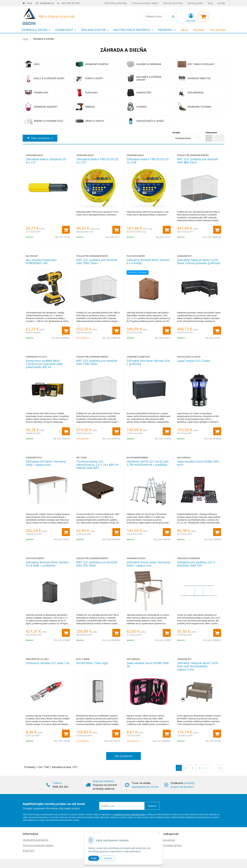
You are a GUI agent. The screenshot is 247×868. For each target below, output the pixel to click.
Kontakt (221, 3)
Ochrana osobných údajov (145, 3)
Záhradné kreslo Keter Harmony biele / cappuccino (148, 564)
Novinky (199, 30)
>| (220, 768)
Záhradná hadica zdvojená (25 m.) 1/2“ (46, 161)
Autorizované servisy (169, 845)
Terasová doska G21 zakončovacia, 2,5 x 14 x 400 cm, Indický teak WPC (98, 465)
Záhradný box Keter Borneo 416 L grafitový (148, 362)
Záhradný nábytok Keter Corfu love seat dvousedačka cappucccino (198, 666)
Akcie (185, 30)
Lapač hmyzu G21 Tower (194, 361)
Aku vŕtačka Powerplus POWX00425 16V (41, 261)
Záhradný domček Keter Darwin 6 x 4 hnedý (148, 261)
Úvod (29, 3)
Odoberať (152, 806)
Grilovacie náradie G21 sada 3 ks (48, 663)
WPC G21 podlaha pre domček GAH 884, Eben (198, 161)
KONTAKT (29, 851)
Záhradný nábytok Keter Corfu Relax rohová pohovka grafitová (198, 261)
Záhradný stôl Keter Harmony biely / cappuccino (46, 463)
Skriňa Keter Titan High (92, 663)
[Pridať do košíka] (66, 230)
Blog (210, 3)
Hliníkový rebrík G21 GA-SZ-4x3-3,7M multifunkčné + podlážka (148, 463)
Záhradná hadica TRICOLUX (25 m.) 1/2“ (97, 161)
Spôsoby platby (195, 3)
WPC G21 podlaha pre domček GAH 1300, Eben (97, 362)
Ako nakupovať (166, 840)
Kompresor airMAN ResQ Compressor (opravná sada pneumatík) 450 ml (44, 364)
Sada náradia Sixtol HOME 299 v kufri (198, 463)
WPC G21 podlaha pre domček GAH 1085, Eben (97, 261)
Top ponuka (217, 30)
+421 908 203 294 (70, 3)
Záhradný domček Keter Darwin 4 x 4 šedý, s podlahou (47, 564)
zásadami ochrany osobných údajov (130, 814)
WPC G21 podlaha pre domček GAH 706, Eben (97, 564)
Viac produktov (124, 756)
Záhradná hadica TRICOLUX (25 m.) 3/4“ (148, 161)
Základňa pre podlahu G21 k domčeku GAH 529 (196, 564)
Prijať (94, 858)
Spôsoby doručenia (173, 3)
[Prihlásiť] (191, 17)
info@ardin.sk (47, 3)
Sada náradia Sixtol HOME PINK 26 (148, 665)
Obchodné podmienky (116, 3)
